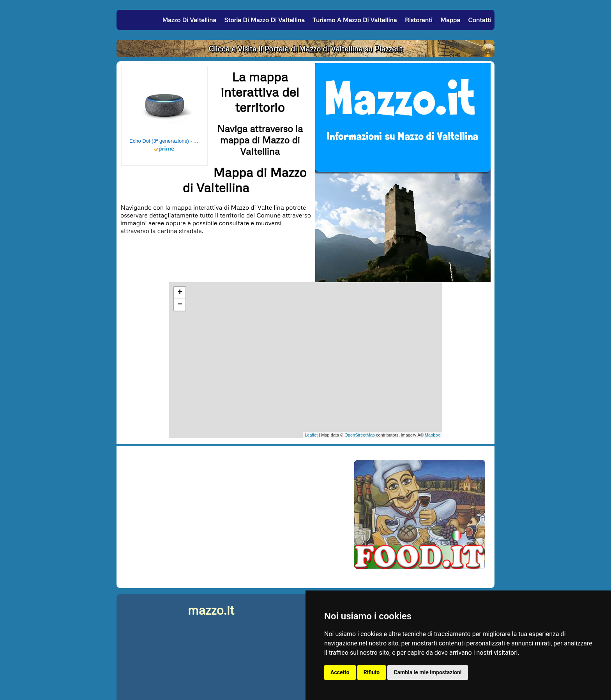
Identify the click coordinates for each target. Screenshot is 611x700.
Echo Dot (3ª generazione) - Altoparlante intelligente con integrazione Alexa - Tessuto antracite (164, 141)
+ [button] (180, 293)
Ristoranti (419, 20)
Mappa (450, 20)
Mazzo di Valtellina (189, 20)
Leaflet (311, 435)
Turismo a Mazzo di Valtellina (355, 20)
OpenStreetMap (360, 435)
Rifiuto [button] (372, 672)
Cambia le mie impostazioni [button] (427, 672)
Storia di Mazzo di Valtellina (264, 20)
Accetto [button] (340, 672)
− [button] (180, 305)
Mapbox (432, 435)
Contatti (480, 20)
